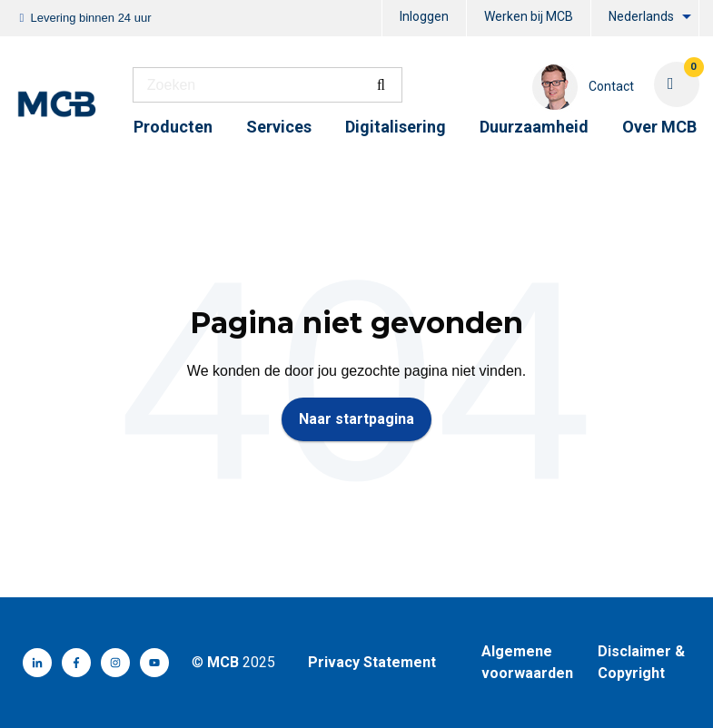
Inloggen (424, 16)
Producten (173, 127)
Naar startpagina (356, 419)
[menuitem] (424, 19)
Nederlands (641, 16)
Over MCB (659, 127)
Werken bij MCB (529, 16)
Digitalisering (396, 127)
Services (279, 127)
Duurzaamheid (534, 127)
